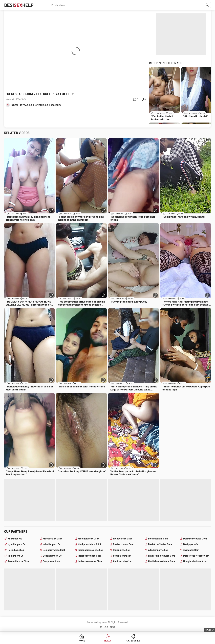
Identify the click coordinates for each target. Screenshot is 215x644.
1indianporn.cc (16, 556)
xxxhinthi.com (191, 550)
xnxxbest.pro (15, 539)
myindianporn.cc (17, 544)
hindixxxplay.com (123, 561)
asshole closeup (60, 105)
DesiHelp (19, 5)
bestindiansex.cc (52, 556)
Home (82, 641)
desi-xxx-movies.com (160, 544)
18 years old (41, 105)
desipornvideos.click (54, 550)
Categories (133, 641)
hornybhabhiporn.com (195, 561)
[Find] (207, 5)
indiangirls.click (122, 550)
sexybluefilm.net (122, 556)
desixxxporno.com (123, 544)
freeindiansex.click (89, 539)
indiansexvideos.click (90, 556)
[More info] (51, 210)
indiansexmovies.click (90, 561)
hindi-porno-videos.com (162, 561)
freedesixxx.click (52, 539)
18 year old (26, 105)
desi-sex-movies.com (195, 539)
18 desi (14, 105)
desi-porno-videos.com (196, 556)
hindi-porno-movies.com (162, 556)
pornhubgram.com (158, 539)
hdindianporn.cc (52, 544)
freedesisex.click (123, 539)
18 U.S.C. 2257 (107, 627)
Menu (208, 630)
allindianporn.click (158, 550)
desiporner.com (51, 561)
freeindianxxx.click (18, 561)
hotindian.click (16, 550)
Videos (108, 641)
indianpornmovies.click (90, 550)
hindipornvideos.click (90, 544)
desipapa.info (191, 544)
